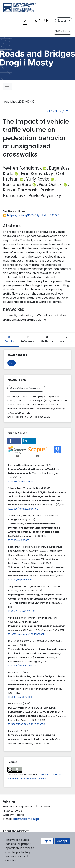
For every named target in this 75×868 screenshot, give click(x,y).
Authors (66, 340)
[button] (14, 441)
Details (9, 340)
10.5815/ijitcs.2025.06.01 (21, 697)
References (28, 340)
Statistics (47, 340)
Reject (47, 841)
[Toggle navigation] (7, 86)
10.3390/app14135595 (20, 580)
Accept (62, 841)
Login (63, 21)
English (61, 31)
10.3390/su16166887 (19, 540)
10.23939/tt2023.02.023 (21, 481)
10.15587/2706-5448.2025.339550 (27, 724)
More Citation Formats (25, 388)
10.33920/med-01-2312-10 (22, 666)
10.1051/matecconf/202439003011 (26, 634)
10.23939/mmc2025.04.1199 (23, 509)
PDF (12, 363)
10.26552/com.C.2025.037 (22, 611)
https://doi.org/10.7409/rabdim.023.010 (31, 215)
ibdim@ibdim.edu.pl (26, 819)
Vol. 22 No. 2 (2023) (58, 111)
